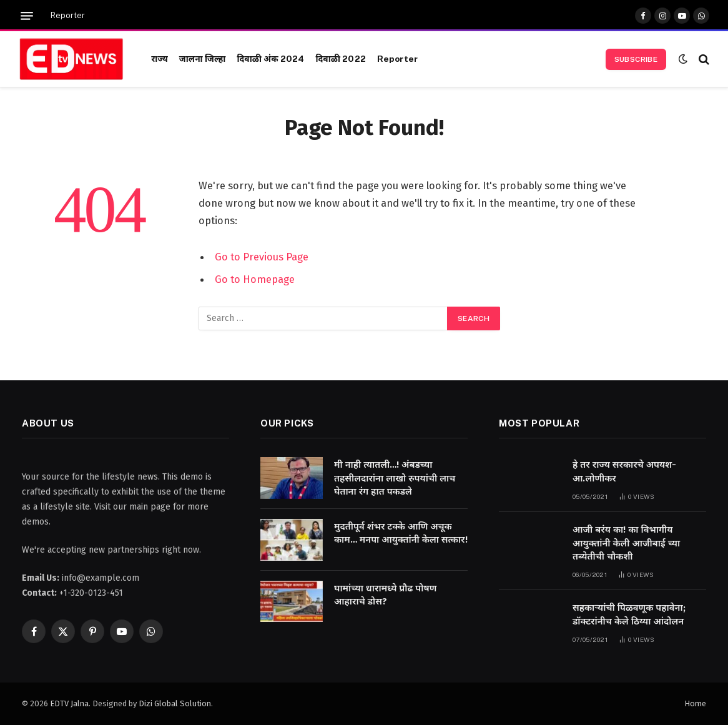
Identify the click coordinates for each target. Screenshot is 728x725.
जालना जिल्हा (203, 59)
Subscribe (636, 59)
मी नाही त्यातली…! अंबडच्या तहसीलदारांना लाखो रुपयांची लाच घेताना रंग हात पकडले (395, 478)
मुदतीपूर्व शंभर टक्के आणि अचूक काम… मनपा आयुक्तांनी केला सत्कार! (401, 533)
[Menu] (27, 16)
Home (695, 703)
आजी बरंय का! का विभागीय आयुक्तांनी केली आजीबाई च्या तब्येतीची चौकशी (626, 543)
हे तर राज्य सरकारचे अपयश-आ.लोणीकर (624, 471)
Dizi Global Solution (175, 703)
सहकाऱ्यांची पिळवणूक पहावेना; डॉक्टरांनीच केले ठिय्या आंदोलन (629, 614)
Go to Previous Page (262, 257)
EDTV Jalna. (70, 703)
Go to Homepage (255, 279)
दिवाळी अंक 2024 (270, 59)
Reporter (68, 16)
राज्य (160, 59)
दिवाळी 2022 (340, 59)
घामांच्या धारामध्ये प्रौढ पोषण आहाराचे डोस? (385, 595)
